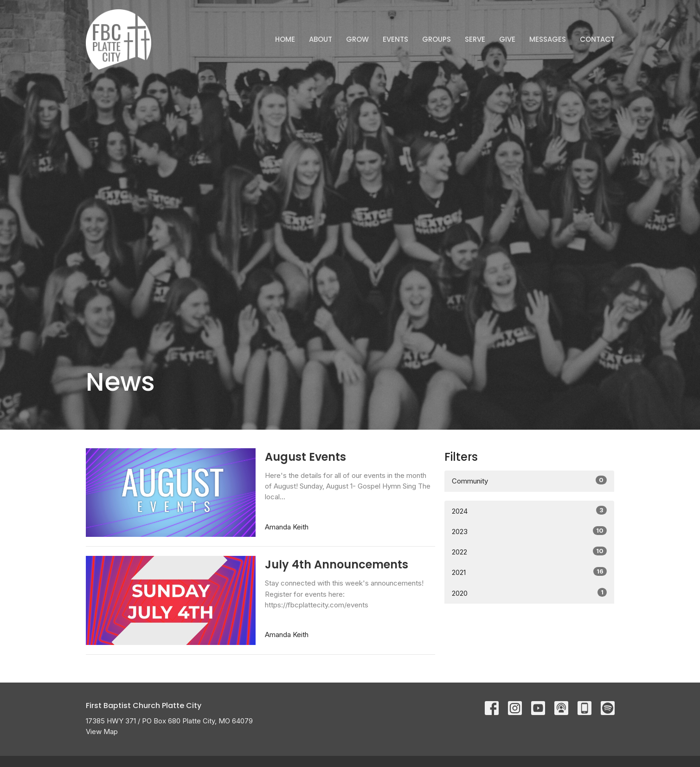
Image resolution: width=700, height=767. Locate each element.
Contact (597, 39)
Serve (475, 39)
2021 (530, 572)
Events (395, 39)
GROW (357, 39)
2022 (530, 551)
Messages (548, 39)
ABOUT (321, 39)
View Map (102, 732)
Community (530, 480)
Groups (437, 39)
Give (507, 39)
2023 (530, 531)
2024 (530, 511)
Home (285, 39)
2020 (530, 593)
